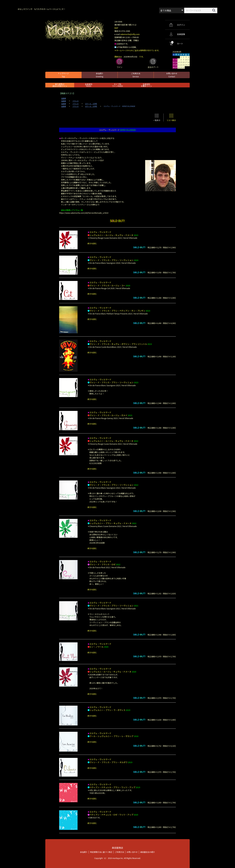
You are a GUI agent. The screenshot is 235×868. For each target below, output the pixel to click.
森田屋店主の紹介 (148, 852)
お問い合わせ (172, 75)
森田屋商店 (117, 848)
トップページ (63, 75)
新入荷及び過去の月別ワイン (60, 85)
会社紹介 (100, 75)
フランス (76, 101)
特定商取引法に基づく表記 (101, 852)
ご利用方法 (136, 75)
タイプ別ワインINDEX (118, 85)
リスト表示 (171, 120)
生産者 (64, 98)
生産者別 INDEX (89, 85)
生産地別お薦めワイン (146, 85)
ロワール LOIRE (91, 104)
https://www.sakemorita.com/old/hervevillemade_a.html (84, 213)
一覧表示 (157, 120)
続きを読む (92, 243)
